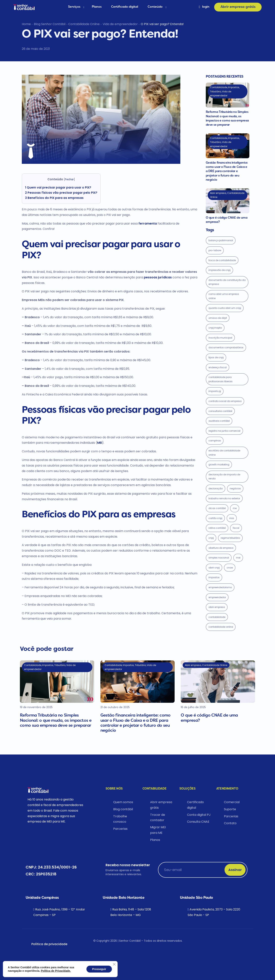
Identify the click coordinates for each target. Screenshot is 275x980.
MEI (100, 443)
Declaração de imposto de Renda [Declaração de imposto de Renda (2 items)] (224, 477)
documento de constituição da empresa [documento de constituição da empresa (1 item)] (227, 282)
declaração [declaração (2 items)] (216, 488)
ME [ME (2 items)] (235, 508)
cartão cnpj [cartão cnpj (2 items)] (215, 518)
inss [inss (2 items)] (232, 518)
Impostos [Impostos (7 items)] (214, 577)
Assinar (235, 870)
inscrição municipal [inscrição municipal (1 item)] (220, 338)
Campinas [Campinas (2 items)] (215, 441)
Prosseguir (99, 969)
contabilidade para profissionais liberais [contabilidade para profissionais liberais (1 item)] (220, 379)
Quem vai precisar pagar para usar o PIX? (58, 187)
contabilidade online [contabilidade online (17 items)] (221, 627)
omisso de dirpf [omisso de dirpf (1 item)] (218, 318)
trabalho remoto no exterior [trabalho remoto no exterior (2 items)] (224, 498)
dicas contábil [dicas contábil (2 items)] (217, 508)
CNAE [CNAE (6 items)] (230, 568)
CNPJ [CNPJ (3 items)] (211, 538)
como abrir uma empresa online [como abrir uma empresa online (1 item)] (224, 296)
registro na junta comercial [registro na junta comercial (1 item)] (224, 431)
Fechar (69, 179)
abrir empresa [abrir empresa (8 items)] (217, 607)
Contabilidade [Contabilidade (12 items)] (217, 617)
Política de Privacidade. (56, 971)
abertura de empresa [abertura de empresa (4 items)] (221, 548)
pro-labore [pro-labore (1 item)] (215, 250)
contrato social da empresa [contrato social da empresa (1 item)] (225, 401)
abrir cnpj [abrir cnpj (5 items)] (214, 568)
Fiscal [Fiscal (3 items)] (236, 528)
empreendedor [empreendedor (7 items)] (217, 597)
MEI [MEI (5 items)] (238, 558)
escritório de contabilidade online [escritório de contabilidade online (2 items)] (224, 453)
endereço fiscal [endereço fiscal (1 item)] (218, 367)
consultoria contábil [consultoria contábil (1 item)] (220, 411)
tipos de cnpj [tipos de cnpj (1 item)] (216, 357)
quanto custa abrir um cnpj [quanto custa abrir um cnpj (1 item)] (225, 308)
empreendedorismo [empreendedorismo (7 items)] (220, 587)
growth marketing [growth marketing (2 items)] (219, 465)
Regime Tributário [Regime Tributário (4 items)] (230, 538)
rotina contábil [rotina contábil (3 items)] (217, 528)
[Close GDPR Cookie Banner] (114, 964)
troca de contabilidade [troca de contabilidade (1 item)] (222, 260)
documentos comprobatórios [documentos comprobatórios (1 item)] (226, 347)
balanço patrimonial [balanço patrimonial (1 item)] (221, 240)
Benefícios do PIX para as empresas (54, 198)
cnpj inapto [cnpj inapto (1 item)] (215, 328)
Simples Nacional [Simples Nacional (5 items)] (219, 558)
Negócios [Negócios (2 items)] (235, 488)
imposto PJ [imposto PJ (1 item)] (215, 391)
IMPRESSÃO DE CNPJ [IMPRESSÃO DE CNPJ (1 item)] (219, 270)
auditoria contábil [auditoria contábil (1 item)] (219, 421)
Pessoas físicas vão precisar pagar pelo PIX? (61, 193)
